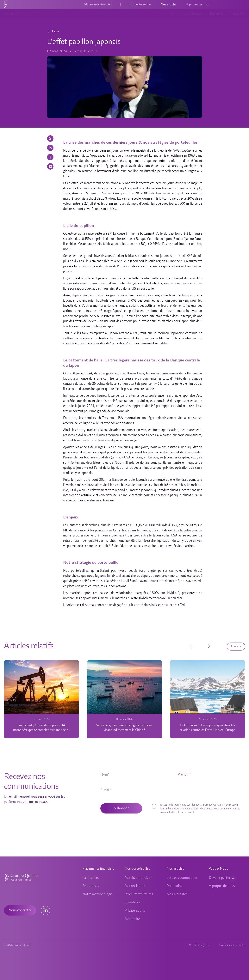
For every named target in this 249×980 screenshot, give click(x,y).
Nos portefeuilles (140, 5)
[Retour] (48, 32)
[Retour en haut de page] (233, 879)
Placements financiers (98, 5)
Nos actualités (192, 14)
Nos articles (169, 5)
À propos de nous (197, 5)
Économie (216, 14)
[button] (50, 139)
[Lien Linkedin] (46, 910)
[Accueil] (6, 5)
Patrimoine (238, 14)
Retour (56, 32)
